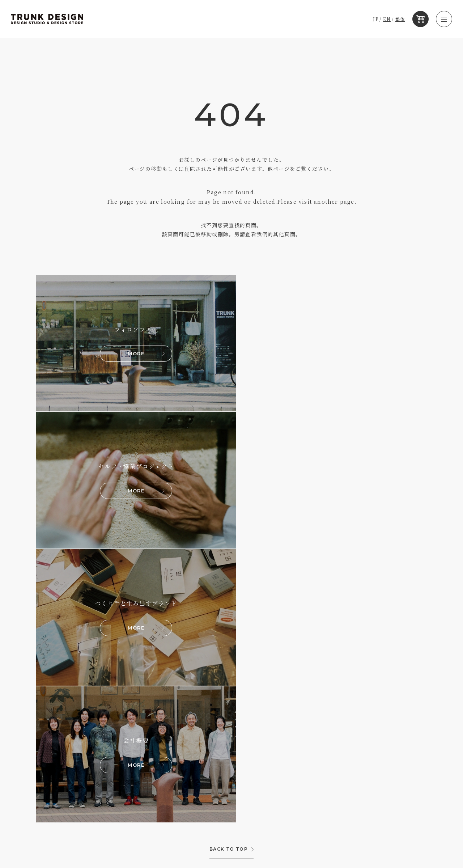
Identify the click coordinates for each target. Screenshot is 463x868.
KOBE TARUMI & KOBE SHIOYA (138, 720)
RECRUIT (391, 707)
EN (387, 19)
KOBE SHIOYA (62, 731)
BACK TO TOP (229, 578)
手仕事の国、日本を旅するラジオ (251, 734)
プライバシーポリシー (406, 753)
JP (376, 19)
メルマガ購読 (229, 720)
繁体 (400, 19)
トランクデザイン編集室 (241, 706)
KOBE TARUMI (61, 720)
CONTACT (391, 729)
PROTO (52, 743)
